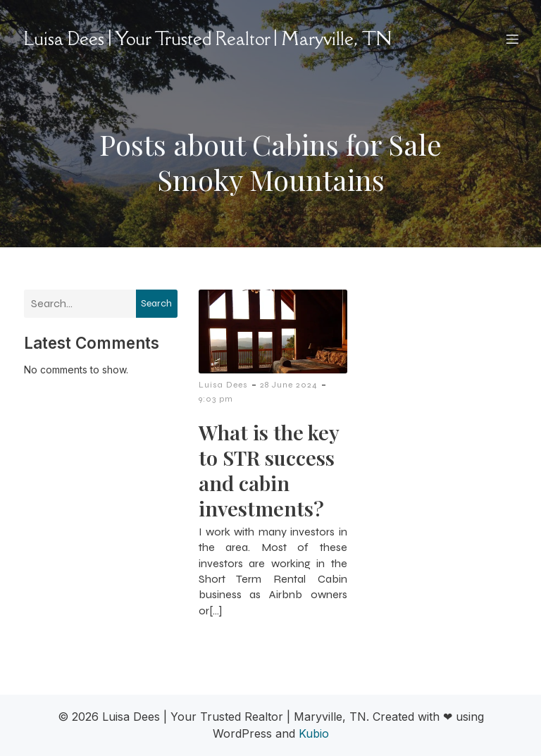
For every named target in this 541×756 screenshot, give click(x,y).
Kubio (314, 733)
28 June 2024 (289, 385)
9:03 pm (216, 399)
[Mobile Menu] (512, 39)
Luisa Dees (223, 385)
